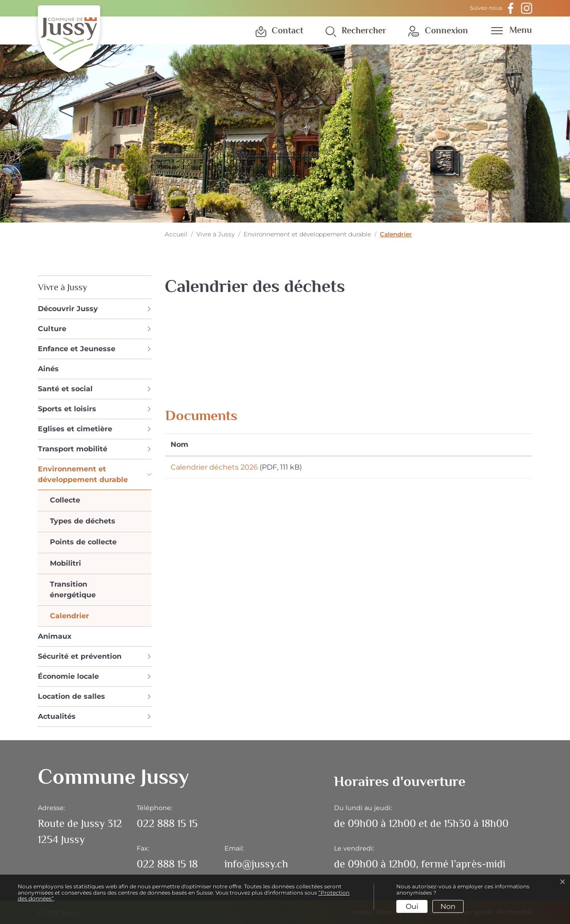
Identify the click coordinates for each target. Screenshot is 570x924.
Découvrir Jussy (68, 309)
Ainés (48, 369)
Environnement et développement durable (83, 474)
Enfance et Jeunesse (77, 349)
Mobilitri (65, 563)
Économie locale (68, 676)
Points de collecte (83, 542)
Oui (412, 906)
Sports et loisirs (67, 409)
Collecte (65, 500)
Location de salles (71, 696)
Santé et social (65, 389)
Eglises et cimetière (75, 429)
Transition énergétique (73, 590)
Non (448, 906)
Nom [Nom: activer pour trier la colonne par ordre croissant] (179, 444)
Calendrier (69, 618)
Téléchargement (470, 469)
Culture (52, 329)
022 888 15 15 (167, 823)
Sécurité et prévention (80, 656)
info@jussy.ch (256, 864)
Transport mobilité (73, 449)
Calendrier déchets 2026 (214, 467)
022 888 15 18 (167, 864)
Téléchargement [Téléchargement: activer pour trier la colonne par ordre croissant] (444, 444)
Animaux (55, 636)
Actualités (57, 716)
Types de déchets (83, 521)
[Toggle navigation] (509, 30)
